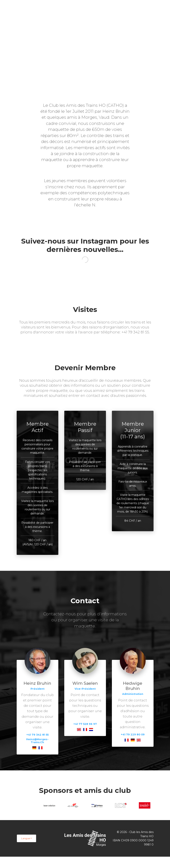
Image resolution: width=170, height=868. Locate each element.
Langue (26, 838)
